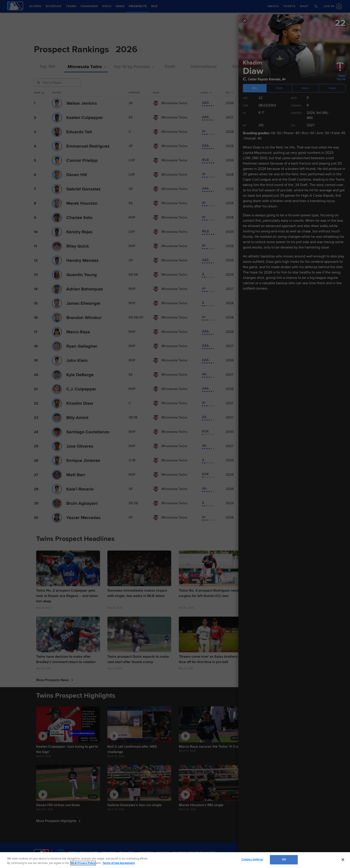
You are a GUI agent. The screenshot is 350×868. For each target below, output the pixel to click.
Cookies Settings (252, 860)
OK (284, 860)
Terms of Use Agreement (119, 863)
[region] (175, 860)
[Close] (343, 860)
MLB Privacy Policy (83, 863)
